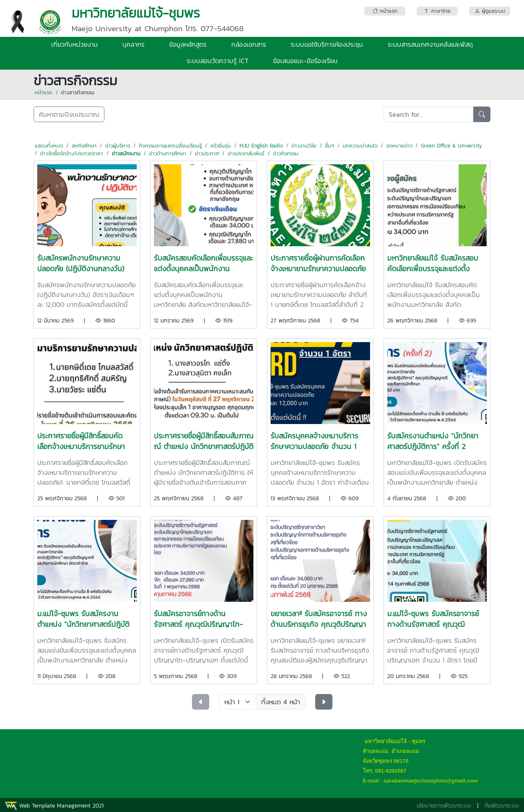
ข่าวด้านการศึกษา (168, 153)
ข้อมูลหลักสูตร (188, 44)
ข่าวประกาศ (207, 153)
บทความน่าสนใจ (360, 146)
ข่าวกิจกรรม (286, 153)
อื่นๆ (330, 146)
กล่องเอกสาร (249, 44)
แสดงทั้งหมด (49, 146)
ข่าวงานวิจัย (304, 146)
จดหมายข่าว (399, 146)
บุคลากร (133, 44)
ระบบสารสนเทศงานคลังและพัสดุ (430, 44)
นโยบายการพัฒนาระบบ (444, 806)
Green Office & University (451, 146)
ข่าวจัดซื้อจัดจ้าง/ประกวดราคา (72, 153)
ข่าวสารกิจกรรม (78, 92)
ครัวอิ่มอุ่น (221, 146)
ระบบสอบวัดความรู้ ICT (218, 61)
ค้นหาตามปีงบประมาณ (69, 114)
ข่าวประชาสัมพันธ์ (246, 153)
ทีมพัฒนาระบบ (502, 806)
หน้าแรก (44, 92)
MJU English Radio (261, 146)
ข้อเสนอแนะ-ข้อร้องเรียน (305, 61)
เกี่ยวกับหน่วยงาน (75, 44)
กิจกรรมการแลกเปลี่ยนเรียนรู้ (170, 146)
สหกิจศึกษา (84, 146)
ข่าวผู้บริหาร (118, 146)
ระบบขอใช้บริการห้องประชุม (327, 44)
